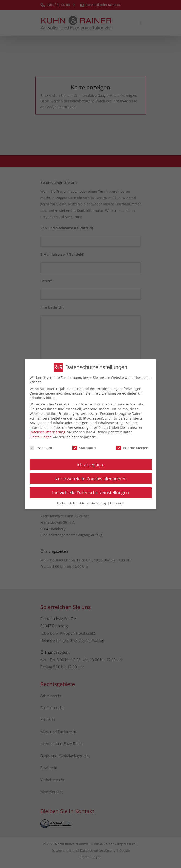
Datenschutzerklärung (47, 432)
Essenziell (41, 448)
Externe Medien (132, 448)
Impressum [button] (117, 503)
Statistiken (84, 448)
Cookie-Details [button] (66, 503)
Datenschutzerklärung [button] (93, 503)
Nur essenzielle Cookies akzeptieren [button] (91, 479)
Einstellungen (41, 437)
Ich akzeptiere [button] (91, 465)
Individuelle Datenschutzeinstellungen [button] (90, 493)
